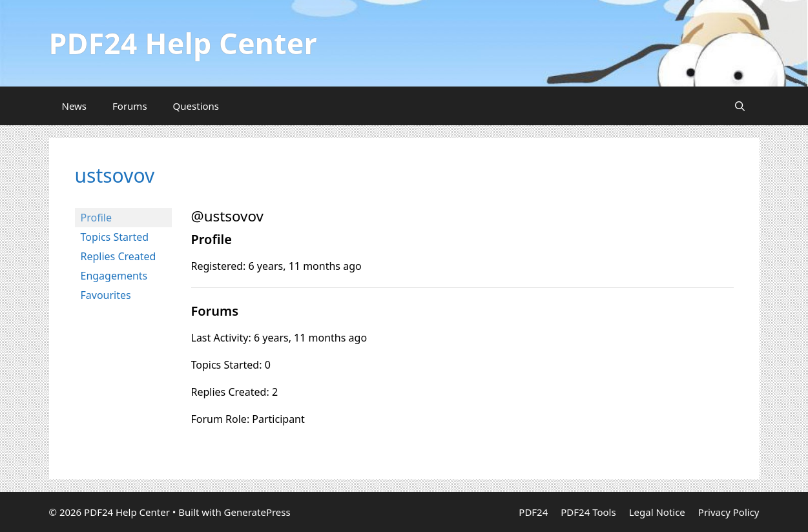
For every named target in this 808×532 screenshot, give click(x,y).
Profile (96, 218)
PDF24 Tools (588, 512)
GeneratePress (257, 512)
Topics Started (115, 237)
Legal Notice (657, 512)
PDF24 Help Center (183, 43)
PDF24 (533, 512)
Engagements (114, 276)
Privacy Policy (729, 512)
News (75, 106)
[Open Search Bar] (740, 106)
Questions (196, 106)
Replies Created (119, 256)
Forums (130, 106)
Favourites (106, 295)
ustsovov (115, 175)
